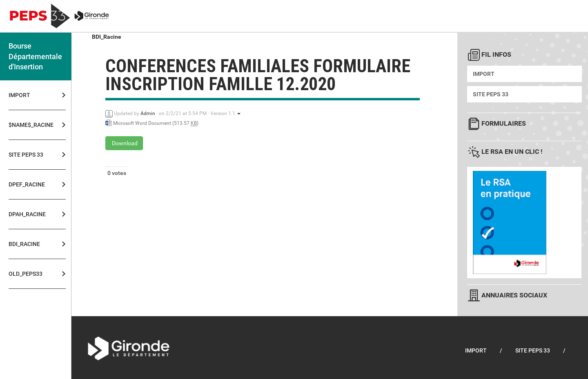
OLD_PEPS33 (26, 274)
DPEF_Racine (27, 184)
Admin (148, 113)
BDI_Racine (24, 244)
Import (19, 95)
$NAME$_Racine (29, 125)
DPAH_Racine (27, 214)
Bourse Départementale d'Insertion (35, 56)
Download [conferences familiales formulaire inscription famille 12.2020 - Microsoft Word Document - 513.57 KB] (124, 143)
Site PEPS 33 (26, 155)
